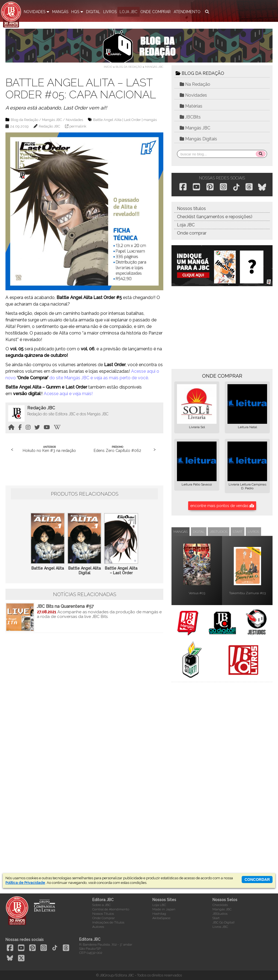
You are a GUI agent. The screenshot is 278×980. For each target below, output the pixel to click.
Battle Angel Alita (107, 120)
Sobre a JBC (101, 905)
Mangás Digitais (198, 139)
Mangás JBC (154, 67)
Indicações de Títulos (108, 922)
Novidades (74, 120)
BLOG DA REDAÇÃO (200, 73)
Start (216, 918)
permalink (78, 126)
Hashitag (159, 914)
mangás (150, 120)
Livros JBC (220, 927)
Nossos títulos (191, 208)
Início (108, 67)
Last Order (132, 120)
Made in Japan (164, 909)
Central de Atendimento (111, 909)
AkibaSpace (161, 918)
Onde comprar (192, 233)
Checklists (220, 905)
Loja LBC (159, 905)
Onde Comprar (103, 918)
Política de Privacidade (25, 883)
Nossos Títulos (103, 914)
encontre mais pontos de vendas (222, 506)
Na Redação (195, 84)
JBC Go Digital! (224, 922)
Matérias (191, 106)
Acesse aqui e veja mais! (68, 394)
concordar (257, 880)
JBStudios (220, 914)
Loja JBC (186, 225)
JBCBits (190, 117)
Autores (98, 927)
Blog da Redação (129, 67)
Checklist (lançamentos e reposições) (215, 217)
